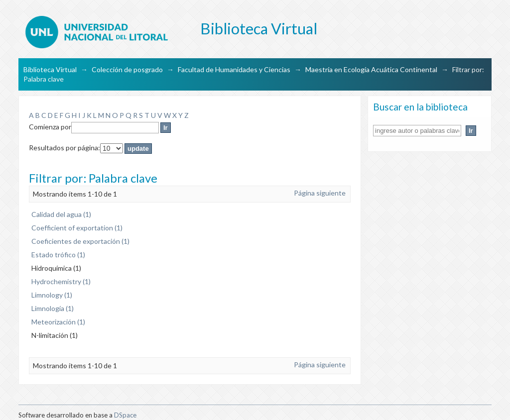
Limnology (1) (52, 295)
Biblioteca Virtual (50, 69)
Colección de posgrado (127, 69)
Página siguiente (320, 193)
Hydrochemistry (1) (61, 281)
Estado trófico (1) (58, 255)
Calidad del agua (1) (61, 214)
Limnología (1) (53, 308)
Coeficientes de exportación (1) (80, 241)
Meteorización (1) (58, 322)
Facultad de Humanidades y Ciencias (234, 69)
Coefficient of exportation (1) (77, 228)
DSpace (125, 415)
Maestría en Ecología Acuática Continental (371, 69)
